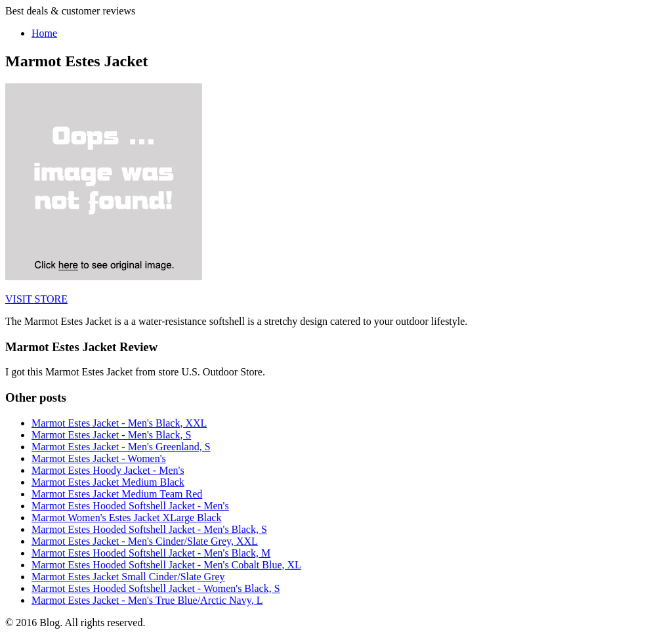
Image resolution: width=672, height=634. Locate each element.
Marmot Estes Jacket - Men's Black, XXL (119, 423)
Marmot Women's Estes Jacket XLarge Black (126, 518)
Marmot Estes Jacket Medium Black (108, 482)
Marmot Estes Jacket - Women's (99, 458)
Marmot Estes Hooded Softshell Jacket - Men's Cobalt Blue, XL (166, 565)
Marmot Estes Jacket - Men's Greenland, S (121, 447)
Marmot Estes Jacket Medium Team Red (117, 494)
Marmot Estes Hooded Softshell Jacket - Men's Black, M (151, 553)
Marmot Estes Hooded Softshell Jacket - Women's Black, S (156, 588)
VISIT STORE (36, 299)
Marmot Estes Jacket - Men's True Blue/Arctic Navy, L (147, 600)
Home (44, 33)
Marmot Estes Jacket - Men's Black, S (111, 435)
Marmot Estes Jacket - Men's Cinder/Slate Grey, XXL (145, 541)
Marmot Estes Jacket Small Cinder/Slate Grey (128, 577)
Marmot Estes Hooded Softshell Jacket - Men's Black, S (149, 529)
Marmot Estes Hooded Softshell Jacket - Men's (130, 506)
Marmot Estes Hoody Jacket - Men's (108, 470)
